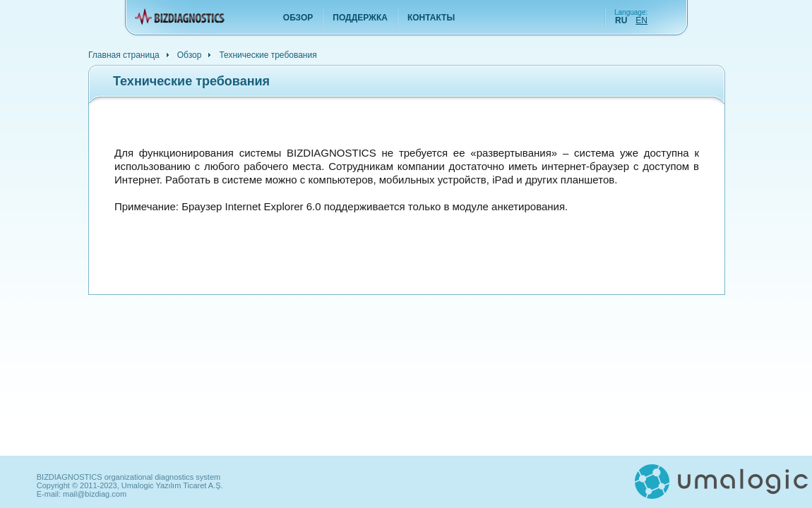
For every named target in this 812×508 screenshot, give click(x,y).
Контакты (431, 18)
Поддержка (360, 18)
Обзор (298, 18)
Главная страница (124, 55)
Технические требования (268, 55)
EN (641, 20)
